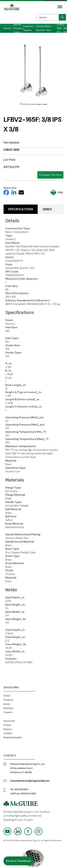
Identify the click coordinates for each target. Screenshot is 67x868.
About (7, 704)
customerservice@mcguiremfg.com (30, 781)
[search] (62, 17)
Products (8, 700)
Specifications (21, 209)
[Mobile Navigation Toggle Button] (60, 7)
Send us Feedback (18, 861)
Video (47, 209)
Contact (8, 733)
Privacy (7, 725)
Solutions (8, 708)
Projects (8, 712)
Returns (8, 729)
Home (7, 696)
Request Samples (13, 737)
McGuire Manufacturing (12, 15)
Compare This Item (50, 175)
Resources (9, 721)
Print (57, 192)
